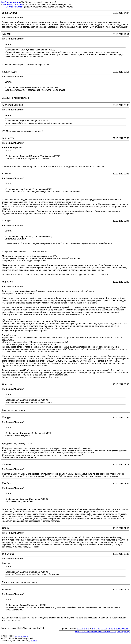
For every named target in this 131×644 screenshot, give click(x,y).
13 (109, 629)
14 (112, 629)
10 (99, 629)
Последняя (122, 629)
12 (106, 629)
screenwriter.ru (22, 636)
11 (102, 629)
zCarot (34, 641)
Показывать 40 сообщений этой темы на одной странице (103, 632)
